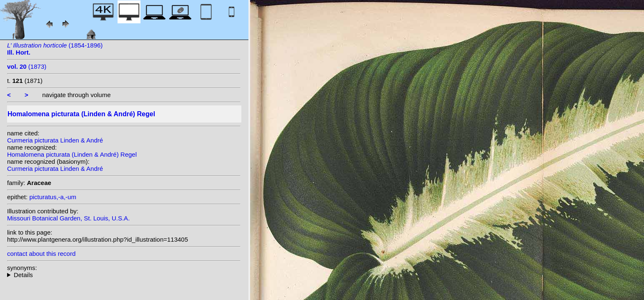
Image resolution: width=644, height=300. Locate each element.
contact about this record (41, 254)
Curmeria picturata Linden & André (55, 140)
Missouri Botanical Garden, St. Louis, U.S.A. (68, 218)
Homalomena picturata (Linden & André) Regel (72, 154)
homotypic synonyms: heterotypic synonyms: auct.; (124, 275)
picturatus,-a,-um (53, 197)
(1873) (27, 66)
